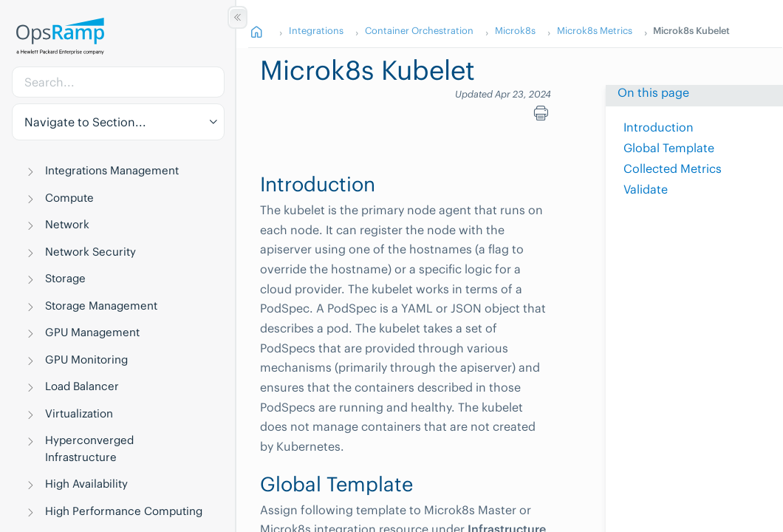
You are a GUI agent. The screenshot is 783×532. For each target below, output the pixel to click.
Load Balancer (82, 386)
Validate (646, 189)
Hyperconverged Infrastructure (89, 449)
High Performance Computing (124, 511)
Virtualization (79, 413)
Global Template (669, 148)
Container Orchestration (419, 30)
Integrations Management (112, 170)
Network (67, 224)
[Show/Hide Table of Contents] (237, 17)
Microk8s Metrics (595, 30)
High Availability (86, 484)
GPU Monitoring (86, 359)
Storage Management (101, 306)
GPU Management (92, 332)
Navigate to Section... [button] (85, 122)
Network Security (90, 252)
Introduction (659, 127)
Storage (65, 278)
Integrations (316, 30)
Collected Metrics (673, 168)
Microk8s (515, 30)
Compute (69, 198)
